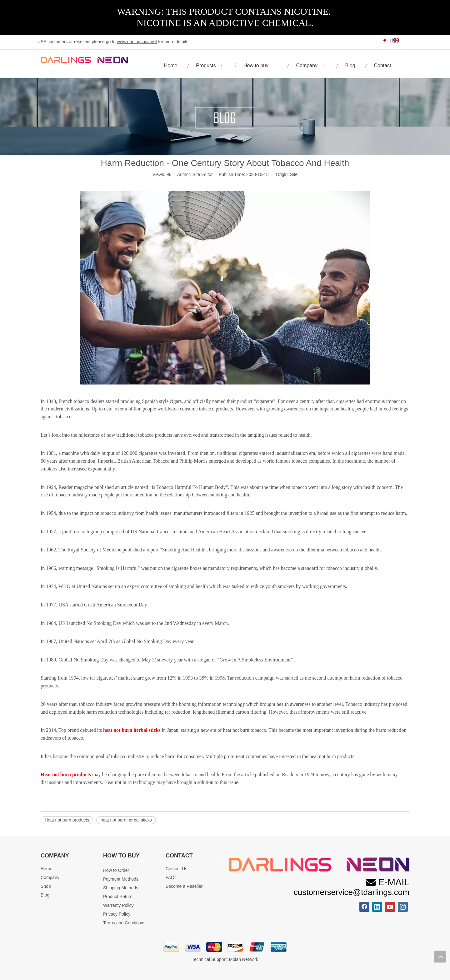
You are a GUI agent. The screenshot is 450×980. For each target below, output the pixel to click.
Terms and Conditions (124, 923)
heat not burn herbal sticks (126, 820)
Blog (45, 895)
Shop (46, 886)
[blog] (225, 117)
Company (50, 877)
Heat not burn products (67, 820)
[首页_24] (225, 947)
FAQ (170, 877)
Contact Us (176, 869)
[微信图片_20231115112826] (319, 864)
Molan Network (244, 959)
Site (294, 174)
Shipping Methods (121, 888)
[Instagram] (403, 907)
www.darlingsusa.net (137, 42)
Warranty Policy (118, 905)
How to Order (116, 870)
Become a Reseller (184, 886)
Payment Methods (121, 879)
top (440, 957)
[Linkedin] (377, 907)
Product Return (118, 897)
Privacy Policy (117, 914)
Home (46, 869)
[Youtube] (390, 907)
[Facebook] (364, 907)
